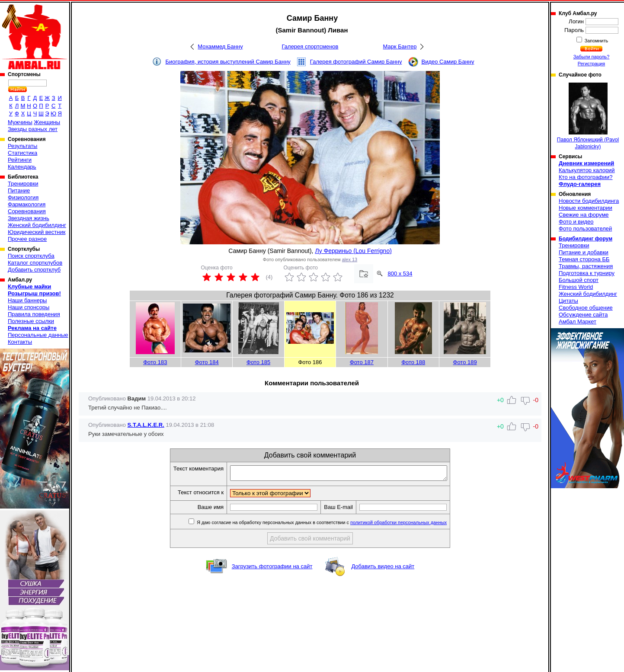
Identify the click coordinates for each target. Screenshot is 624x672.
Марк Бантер (400, 46)
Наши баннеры (27, 300)
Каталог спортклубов (35, 263)
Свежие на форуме (584, 215)
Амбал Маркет (578, 322)
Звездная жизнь (29, 218)
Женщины (47, 122)
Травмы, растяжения (586, 266)
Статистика (22, 153)
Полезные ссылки (31, 321)
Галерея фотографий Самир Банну (356, 62)
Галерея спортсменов (310, 46)
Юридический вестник (37, 232)
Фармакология (27, 204)
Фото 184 (207, 362)
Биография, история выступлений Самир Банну (228, 62)
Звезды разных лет (33, 129)
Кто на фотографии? (586, 177)
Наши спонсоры (29, 307)
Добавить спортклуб (34, 270)
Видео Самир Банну (448, 62)
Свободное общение (586, 308)
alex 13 (350, 259)
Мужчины (20, 122)
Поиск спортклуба (31, 256)
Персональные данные (38, 335)
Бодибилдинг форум (586, 239)
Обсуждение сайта (583, 315)
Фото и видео (576, 222)
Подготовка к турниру (587, 273)
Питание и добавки (584, 252)
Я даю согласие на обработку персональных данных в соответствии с (334, 525)
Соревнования (27, 211)
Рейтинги (20, 160)
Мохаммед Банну (220, 46)
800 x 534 (400, 274)
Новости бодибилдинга (589, 201)
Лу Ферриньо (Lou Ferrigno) (353, 251)
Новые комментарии (586, 208)
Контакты (20, 342)
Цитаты (568, 301)
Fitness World (576, 287)
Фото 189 (465, 362)
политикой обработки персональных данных (411, 525)
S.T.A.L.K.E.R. (146, 425)
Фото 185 (258, 362)
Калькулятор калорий (587, 170)
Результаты (22, 146)
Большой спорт (579, 280)
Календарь (22, 167)
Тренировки (23, 184)
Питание (19, 190)
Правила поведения (34, 314)
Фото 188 (413, 362)
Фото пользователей (585, 229)
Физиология (23, 197)
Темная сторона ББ (584, 259)
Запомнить (596, 41)
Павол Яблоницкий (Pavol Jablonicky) (588, 116)
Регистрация (591, 64)
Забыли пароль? (592, 57)
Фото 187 (362, 362)
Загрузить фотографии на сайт (272, 569)
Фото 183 (155, 362)
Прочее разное (27, 239)
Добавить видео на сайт (383, 569)
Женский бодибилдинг (37, 225)
